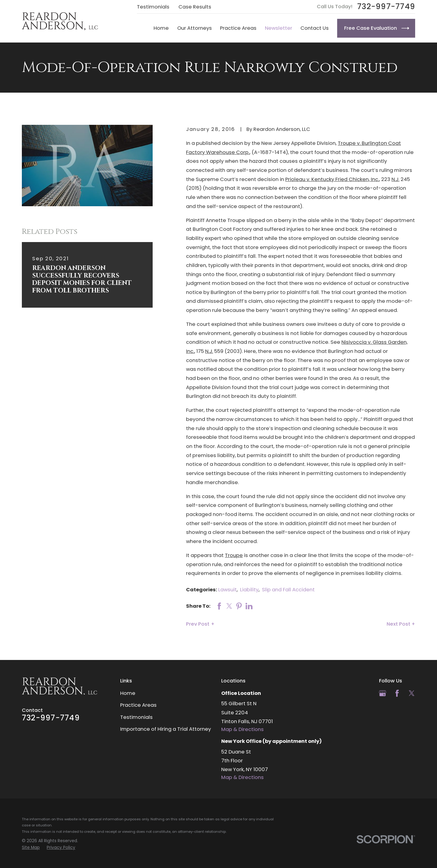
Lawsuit (227, 590)
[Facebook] (397, 693)
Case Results (195, 7)
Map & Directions (242, 729)
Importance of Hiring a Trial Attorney (166, 729)
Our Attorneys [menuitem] (195, 28)
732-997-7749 (386, 7)
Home (128, 693)
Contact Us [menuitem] (315, 28)
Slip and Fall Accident (288, 590)
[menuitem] (31, 847)
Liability (249, 590)
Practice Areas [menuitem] (238, 28)
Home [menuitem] (161, 28)
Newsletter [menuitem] (279, 28)
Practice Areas (138, 705)
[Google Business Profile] (383, 693)
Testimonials (153, 7)
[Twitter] (412, 693)
